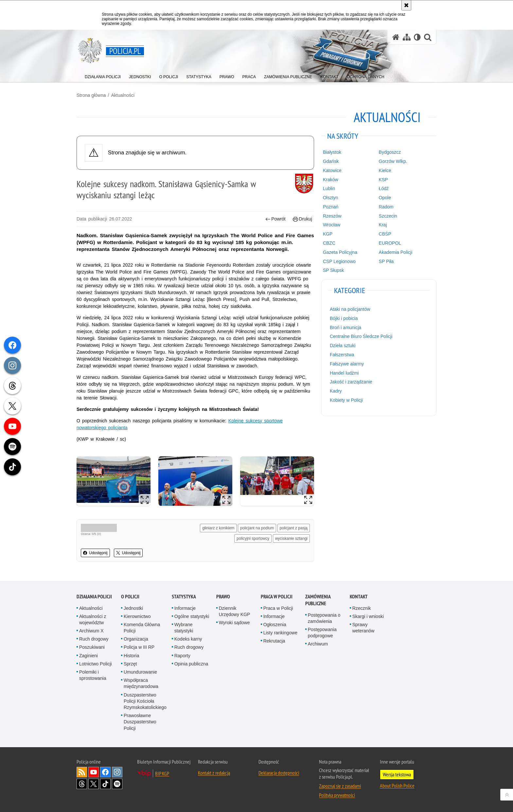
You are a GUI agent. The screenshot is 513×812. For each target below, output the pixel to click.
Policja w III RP (139, 647)
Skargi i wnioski (368, 616)
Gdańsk (331, 161)
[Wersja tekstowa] (417, 37)
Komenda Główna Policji (142, 628)
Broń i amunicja (346, 327)
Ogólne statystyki (192, 616)
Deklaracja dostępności (279, 773)
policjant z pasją (294, 528)
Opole (385, 198)
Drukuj (302, 219)
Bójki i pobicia (344, 318)
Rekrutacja (274, 641)
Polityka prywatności (337, 795)
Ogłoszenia (275, 625)
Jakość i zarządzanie (351, 382)
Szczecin (388, 216)
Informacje (185, 608)
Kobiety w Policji (346, 400)
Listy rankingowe (280, 633)
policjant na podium (257, 528)
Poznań (331, 207)
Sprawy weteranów (363, 628)
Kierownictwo (137, 616)
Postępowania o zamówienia (324, 618)
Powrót (275, 219)
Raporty (182, 656)
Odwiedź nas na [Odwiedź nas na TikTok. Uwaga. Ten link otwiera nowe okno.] (105, 784)
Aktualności (123, 95)
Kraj (383, 225)
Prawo (223, 597)
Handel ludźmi (344, 373)
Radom (386, 207)
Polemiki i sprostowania (93, 675)
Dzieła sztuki (343, 345)
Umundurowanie (140, 672)
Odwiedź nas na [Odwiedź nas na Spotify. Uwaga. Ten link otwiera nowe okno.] (117, 784)
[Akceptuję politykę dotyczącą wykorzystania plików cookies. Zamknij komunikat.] (406, 5)
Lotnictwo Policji (96, 664)
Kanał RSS (82, 772)
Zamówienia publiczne (318, 600)
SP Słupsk (333, 270)
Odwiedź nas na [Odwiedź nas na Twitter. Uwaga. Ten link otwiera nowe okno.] (94, 784)
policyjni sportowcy (253, 538)
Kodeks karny (188, 639)
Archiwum (318, 644)
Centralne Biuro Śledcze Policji (361, 336)
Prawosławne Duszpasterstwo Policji (140, 722)
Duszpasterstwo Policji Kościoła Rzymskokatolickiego (145, 701)
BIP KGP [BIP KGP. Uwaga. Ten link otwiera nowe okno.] (162, 773)
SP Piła (386, 261)
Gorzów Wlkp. (393, 161)
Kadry (336, 391)
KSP (383, 180)
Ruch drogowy (94, 639)
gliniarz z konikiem (218, 528)
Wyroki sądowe (234, 623)
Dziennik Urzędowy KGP (235, 611)
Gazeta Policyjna (340, 252)
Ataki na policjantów (350, 309)
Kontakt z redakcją (214, 773)
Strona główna (91, 95)
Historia (131, 656)
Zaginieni (88, 656)
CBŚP (385, 234)
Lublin (329, 188)
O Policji (130, 597)
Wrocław (332, 225)
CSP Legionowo (339, 261)
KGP (328, 234)
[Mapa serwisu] (407, 37)
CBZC (329, 243)
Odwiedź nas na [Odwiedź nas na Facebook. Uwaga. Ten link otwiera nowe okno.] (105, 772)
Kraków (331, 180)
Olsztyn (331, 198)
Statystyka (184, 597)
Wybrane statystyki (184, 628)
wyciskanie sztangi (291, 538)
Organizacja (136, 639)
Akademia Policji (396, 252)
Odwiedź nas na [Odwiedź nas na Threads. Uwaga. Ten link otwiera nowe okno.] (82, 784)
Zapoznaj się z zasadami (340, 786)
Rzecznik (362, 608)
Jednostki (133, 608)
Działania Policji (94, 597)
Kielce (385, 170)
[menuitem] (103, 75)
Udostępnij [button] (95, 553)
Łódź (384, 188)
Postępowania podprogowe (322, 633)
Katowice (332, 170)
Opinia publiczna (191, 664)
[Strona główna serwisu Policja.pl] (396, 37)
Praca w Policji (277, 597)
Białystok (332, 152)
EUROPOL (390, 243)
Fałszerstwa (342, 355)
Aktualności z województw (93, 619)
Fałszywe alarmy (347, 364)
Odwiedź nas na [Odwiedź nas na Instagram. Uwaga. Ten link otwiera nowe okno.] (117, 772)
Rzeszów (332, 216)
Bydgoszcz (390, 152)
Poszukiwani (92, 647)
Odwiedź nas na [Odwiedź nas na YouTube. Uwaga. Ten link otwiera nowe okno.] (94, 772)
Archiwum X (91, 631)
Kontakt (359, 597)
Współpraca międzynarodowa (141, 683)
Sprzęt (130, 664)
